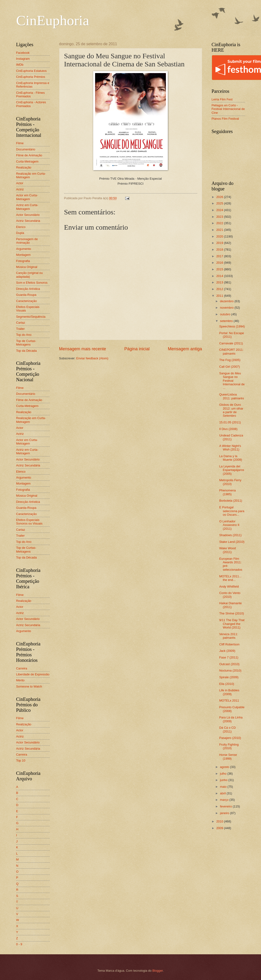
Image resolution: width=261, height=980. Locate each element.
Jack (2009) (227, 651)
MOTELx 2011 (229, 700)
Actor (20, 183)
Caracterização (27, 301)
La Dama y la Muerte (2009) (231, 458)
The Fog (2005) (230, 360)
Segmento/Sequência (31, 317)
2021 (220, 230)
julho (224, 774)
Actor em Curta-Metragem (27, 197)
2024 (220, 210)
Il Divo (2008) (228, 429)
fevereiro (226, 806)
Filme (20, 143)
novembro (227, 308)
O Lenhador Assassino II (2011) (229, 525)
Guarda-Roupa (26, 295)
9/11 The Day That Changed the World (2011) (232, 624)
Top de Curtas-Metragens (26, 343)
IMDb (20, 65)
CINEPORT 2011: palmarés (231, 351)
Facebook (23, 53)
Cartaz (21, 323)
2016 (220, 263)
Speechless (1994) (232, 326)
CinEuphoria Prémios (31, 77)
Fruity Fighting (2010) (229, 746)
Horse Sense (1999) (228, 757)
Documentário (26, 149)
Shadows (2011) (230, 535)
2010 (220, 821)
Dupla (20, 233)
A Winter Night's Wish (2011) (230, 448)
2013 (220, 282)
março (225, 800)
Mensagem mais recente (83, 349)
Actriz (20, 189)
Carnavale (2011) (231, 343)
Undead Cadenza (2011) (231, 437)
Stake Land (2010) (232, 542)
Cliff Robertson (229, 644)
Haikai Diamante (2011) (230, 605)
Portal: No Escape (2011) (232, 335)
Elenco (21, 227)
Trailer (20, 329)
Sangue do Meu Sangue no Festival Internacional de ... (232, 381)
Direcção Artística (28, 289)
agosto (225, 767)
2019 (220, 243)
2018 (220, 250)
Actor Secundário (28, 215)
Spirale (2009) (229, 677)
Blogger (158, 971)
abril (223, 793)
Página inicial (137, 349)
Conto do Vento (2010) (230, 595)
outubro (226, 314)
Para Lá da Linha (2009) (231, 719)
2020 (220, 236)
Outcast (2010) (229, 664)
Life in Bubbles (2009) (229, 692)
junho (224, 780)
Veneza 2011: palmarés (229, 636)
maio (224, 787)
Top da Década (27, 351)
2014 (220, 276)
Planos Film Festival (225, 119)
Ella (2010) (227, 684)
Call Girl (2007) (230, 367)
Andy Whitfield (229, 587)
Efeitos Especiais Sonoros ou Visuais (29, 522)
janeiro (225, 813)
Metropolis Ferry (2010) (230, 482)
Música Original (27, 267)
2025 (220, 203)
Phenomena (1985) (228, 492)
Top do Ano (24, 335)
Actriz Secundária (28, 221)
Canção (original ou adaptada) (30, 275)
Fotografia (23, 261)
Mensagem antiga (185, 349)
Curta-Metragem (27, 161)
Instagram (23, 59)
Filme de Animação (29, 155)
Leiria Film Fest (222, 99)
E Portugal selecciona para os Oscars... (232, 511)
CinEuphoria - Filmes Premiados (31, 94)
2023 (220, 217)
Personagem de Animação (27, 241)
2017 (220, 256)
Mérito (20, 680)
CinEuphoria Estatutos (31, 71)
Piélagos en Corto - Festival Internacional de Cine (228, 109)
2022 (220, 223)
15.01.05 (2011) (230, 422)
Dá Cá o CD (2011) (228, 729)
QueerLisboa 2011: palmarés (232, 396)
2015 (220, 269)
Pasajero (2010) (230, 738)
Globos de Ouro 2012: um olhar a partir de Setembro (231, 410)
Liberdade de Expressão (33, 674)
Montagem (23, 255)
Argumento (24, 249)
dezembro (227, 301)
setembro (227, 321)
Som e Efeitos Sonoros (32, 283)
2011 (220, 296)
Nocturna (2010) (230, 671)
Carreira (22, 668)
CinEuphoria (53, 20)
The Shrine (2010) (232, 613)
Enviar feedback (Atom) (92, 358)
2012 (220, 289)
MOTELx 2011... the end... (230, 578)
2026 (220, 197)
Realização (24, 167)
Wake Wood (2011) (228, 550)
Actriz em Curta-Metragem (27, 207)
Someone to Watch (29, 686)
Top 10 (21, 760)
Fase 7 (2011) (229, 657)
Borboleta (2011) (231, 501)
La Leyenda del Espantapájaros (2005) (232, 470)
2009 (220, 828)
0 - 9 (19, 944)
